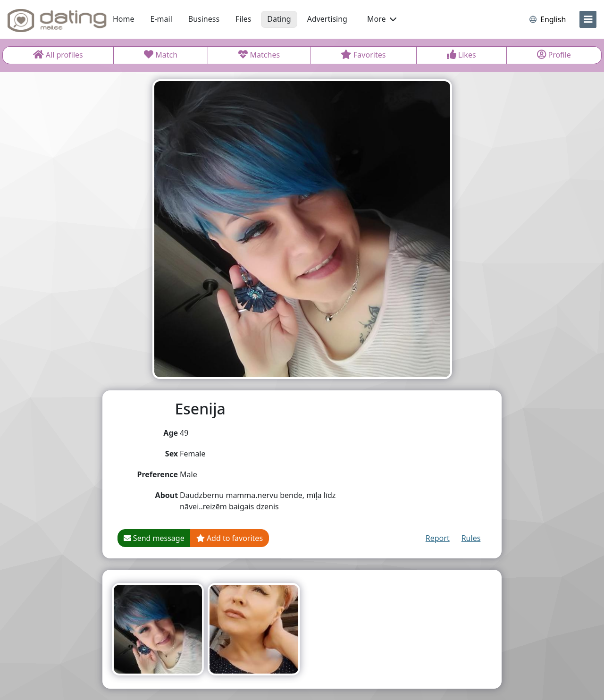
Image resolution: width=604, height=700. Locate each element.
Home (124, 19)
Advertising (327, 19)
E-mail (161, 19)
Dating (279, 19)
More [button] (382, 19)
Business (204, 19)
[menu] (588, 19)
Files (243, 19)
